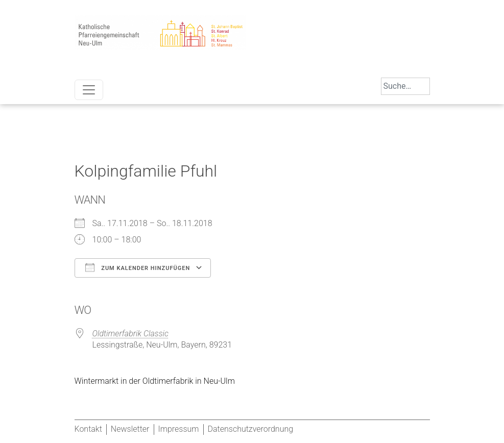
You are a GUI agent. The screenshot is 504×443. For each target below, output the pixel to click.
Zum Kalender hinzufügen (138, 267)
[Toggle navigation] (89, 90)
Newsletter (130, 429)
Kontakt (88, 429)
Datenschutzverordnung (251, 429)
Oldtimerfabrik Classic (131, 334)
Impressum (179, 429)
